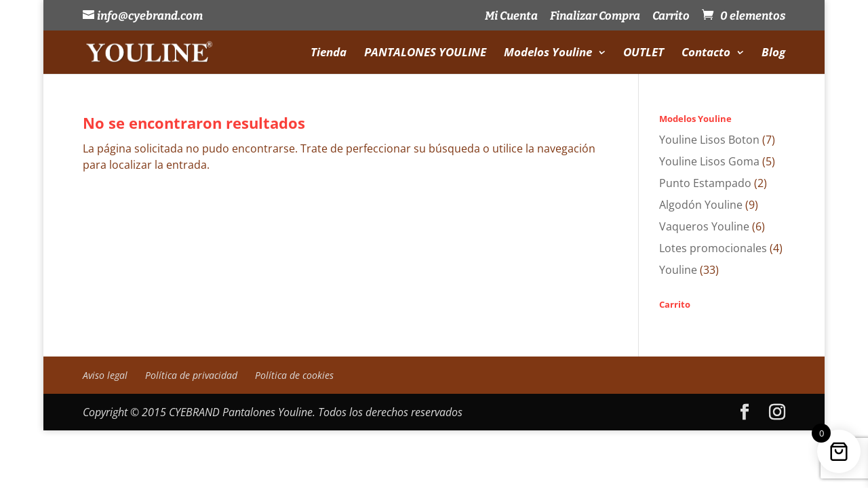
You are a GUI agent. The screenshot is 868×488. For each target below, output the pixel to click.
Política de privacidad (191, 375)
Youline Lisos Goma (709, 161)
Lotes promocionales (713, 248)
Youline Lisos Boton (709, 140)
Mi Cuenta (511, 17)
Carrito (671, 17)
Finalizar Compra (595, 17)
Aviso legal (105, 375)
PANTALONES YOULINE (425, 54)
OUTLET (644, 54)
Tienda (329, 54)
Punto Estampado (705, 183)
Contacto (706, 54)
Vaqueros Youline (704, 226)
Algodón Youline (701, 205)
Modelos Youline (548, 54)
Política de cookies (294, 375)
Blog (773, 54)
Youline (678, 270)
